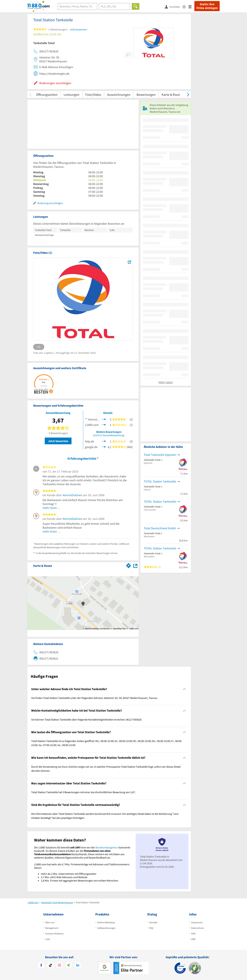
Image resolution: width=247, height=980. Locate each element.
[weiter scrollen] (188, 95)
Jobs (48, 939)
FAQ (151, 928)
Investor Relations (54, 934)
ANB (193, 939)
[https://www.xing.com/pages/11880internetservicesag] (69, 966)
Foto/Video (93, 95)
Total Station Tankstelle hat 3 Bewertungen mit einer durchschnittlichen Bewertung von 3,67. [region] (83, 792)
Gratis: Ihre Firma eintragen (207, 6)
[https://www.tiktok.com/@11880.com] (50, 966)
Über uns (50, 922)
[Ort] (114, 6)
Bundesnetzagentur (107, 847)
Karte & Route (171, 95)
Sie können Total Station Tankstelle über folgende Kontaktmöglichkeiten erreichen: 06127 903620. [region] (87, 720)
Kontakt (153, 922)
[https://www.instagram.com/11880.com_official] (59, 966)
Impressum (197, 922)
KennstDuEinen (73, 495)
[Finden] (136, 6)
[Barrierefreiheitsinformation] (186, 7)
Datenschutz (197, 928)
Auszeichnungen (119, 95)
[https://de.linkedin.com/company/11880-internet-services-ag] (78, 966)
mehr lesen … (52, 508)
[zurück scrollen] (30, 95)
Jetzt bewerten (58, 441)
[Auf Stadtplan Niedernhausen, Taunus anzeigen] (135, 566)
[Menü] (191, 7)
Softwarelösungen (106, 928)
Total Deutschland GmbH (160, 528)
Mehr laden (166, 382)
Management (52, 928)
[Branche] (77, 6)
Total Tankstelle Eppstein (160, 455)
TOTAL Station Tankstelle (160, 481)
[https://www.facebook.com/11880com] (41, 966)
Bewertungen (146, 95)
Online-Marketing (106, 922)
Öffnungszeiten (47, 95)
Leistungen (71, 95)
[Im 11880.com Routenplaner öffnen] (129, 565)
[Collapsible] (184, 689)
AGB (193, 934)
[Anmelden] (174, 7)
